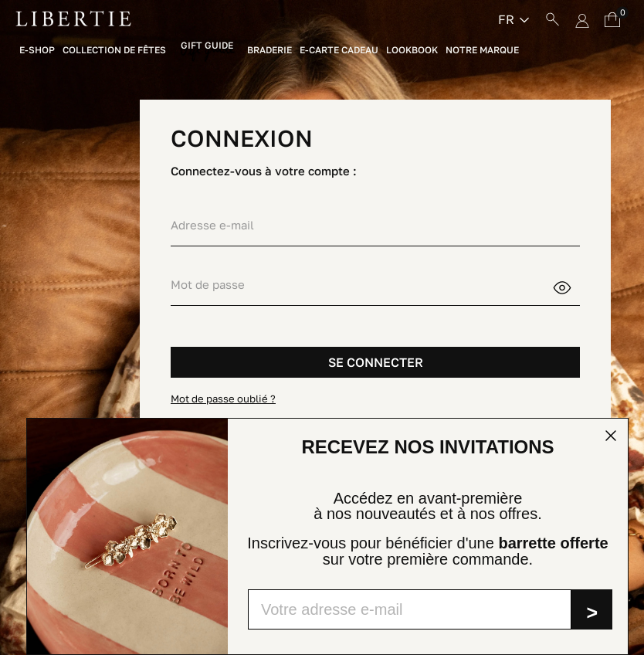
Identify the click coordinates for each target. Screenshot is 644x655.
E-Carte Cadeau (339, 50)
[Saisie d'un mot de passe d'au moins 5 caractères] (361, 285)
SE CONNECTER (376, 362)
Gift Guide (207, 46)
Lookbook (412, 50)
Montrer (572, 286)
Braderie (269, 50)
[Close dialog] (611, 436)
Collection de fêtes (114, 50)
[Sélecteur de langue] (514, 19)
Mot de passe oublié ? (223, 399)
